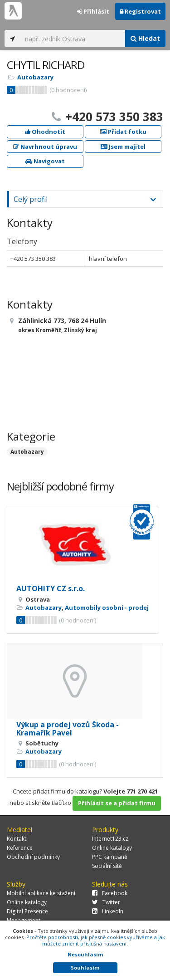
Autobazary (35, 77)
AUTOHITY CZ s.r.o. (51, 588)
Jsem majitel (123, 147)
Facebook (110, 893)
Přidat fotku (123, 132)
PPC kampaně (110, 857)
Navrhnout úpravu (45, 147)
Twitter (106, 902)
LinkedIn (108, 911)
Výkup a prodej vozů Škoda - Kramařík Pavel (68, 729)
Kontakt (17, 839)
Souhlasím (85, 968)
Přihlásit (93, 11)
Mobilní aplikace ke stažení (41, 893)
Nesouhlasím (85, 954)
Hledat (145, 38)
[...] (73, 39)
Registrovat (140, 11)
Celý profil (31, 199)
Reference (20, 848)
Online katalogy (112, 848)
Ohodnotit (45, 132)
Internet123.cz (110, 839)
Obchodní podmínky (33, 857)
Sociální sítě (107, 866)
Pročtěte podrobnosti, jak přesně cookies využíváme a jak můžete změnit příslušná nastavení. (96, 940)
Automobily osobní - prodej (107, 608)
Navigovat (45, 161)
